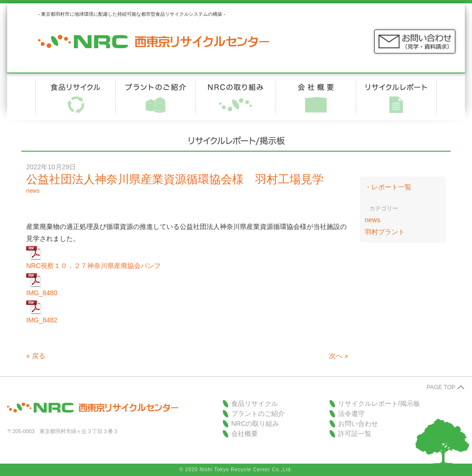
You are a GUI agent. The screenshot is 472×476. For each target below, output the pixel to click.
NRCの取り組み (255, 424)
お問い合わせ (358, 424)
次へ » (339, 356)
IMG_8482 (42, 320)
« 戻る (36, 356)
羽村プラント (385, 232)
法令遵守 (351, 414)
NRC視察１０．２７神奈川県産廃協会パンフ (93, 266)
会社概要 (245, 434)
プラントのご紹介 (258, 414)
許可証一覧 (355, 434)
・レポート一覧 (388, 187)
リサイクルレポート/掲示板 (379, 404)
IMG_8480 (42, 293)
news (33, 191)
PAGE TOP (441, 387)
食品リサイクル (255, 404)
